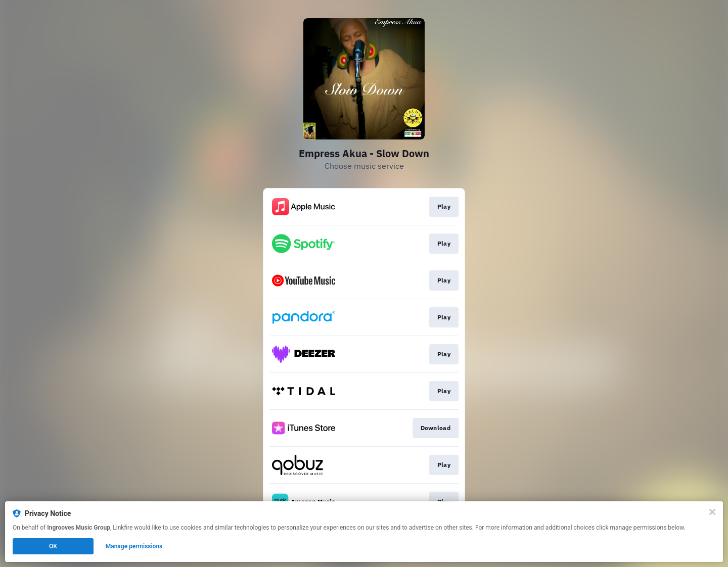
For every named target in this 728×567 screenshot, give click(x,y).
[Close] (712, 512)
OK (53, 546)
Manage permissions (134, 546)
